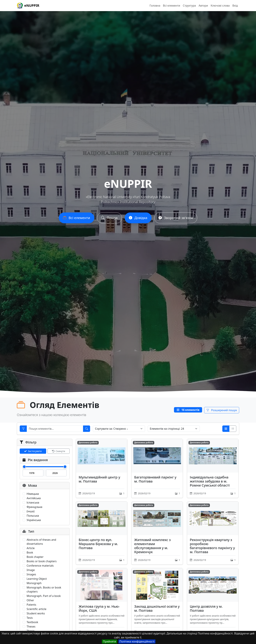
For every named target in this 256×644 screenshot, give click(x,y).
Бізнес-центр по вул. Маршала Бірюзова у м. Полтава (98, 544)
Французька (34, 507)
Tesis (30, 618)
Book (30, 552)
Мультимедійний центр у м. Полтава (99, 479)
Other (30, 600)
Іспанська (33, 503)
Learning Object (37, 579)
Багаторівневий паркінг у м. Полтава (155, 479)
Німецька (33, 494)
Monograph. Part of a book (44, 596)
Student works (36, 613)
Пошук (109, 218)
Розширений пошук (222, 410)
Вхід (235, 6)
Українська (34, 520)
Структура (189, 6)
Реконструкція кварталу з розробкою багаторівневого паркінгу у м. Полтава (212, 546)
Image (31, 570)
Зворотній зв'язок (176, 218)
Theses (31, 627)
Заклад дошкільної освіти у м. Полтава (157, 608)
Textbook (32, 622)
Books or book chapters (42, 561)
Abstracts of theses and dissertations (41, 542)
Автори (203, 6)
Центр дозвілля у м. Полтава (206, 608)
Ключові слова (220, 6)
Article (31, 548)
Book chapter (35, 557)
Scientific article (36, 609)
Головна (155, 6)
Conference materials (40, 566)
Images (31, 574)
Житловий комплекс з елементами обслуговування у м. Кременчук (152, 546)
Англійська (34, 498)
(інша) (31, 511)
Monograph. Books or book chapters (44, 589)
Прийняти (109, 641)
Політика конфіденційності (137, 641)
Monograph (34, 583)
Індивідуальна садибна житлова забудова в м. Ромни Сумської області (210, 481)
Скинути (59, 451)
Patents (31, 605)
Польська (33, 516)
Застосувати (33, 451)
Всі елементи (172, 6)
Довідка (138, 218)
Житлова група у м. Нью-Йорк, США (99, 608)
